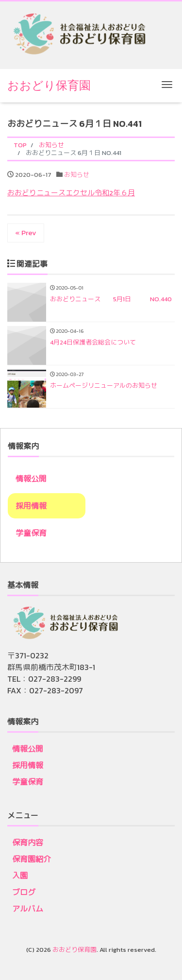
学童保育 (31, 533)
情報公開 (31, 479)
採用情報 (31, 506)
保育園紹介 (32, 859)
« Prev (26, 232)
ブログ (24, 892)
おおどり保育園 (49, 85)
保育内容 (28, 842)
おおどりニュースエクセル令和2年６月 (71, 193)
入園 (20, 876)
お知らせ (77, 175)
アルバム (28, 909)
